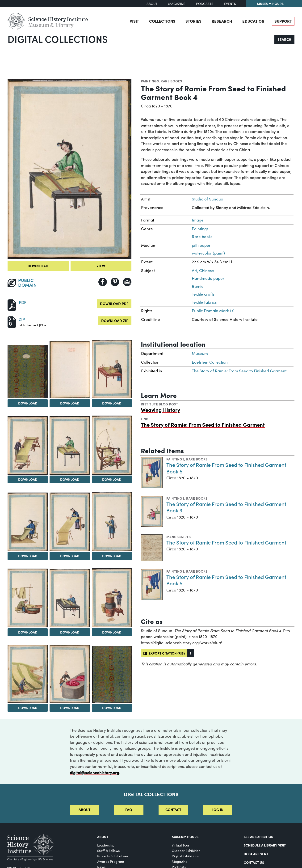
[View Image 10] (28, 598)
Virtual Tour (181, 845)
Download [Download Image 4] (28, 479)
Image (198, 220)
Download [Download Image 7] (28, 556)
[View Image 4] (28, 445)
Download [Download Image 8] (70, 556)
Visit (134, 21)
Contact (173, 810)
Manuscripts (178, 537)
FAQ (129, 810)
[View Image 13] (28, 674)
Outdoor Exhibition (186, 851)
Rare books (171, 81)
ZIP (22, 319)
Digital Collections (58, 39)
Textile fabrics (204, 302)
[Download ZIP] (12, 321)
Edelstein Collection (210, 362)
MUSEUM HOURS (185, 837)
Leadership (106, 845)
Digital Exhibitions (185, 856)
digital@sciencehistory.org (94, 772)
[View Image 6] (112, 445)
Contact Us (254, 862)
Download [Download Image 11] (70, 632)
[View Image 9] (112, 521)
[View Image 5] (70, 445)
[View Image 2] (70, 370)
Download (38, 266)
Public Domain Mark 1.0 (213, 311)
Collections (162, 21)
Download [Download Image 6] (112, 479)
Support (283, 21)
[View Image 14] (70, 674)
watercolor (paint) (208, 253)
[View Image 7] (28, 522)
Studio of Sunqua (208, 199)
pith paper (201, 245)
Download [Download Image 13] (28, 708)
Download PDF (114, 304)
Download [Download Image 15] (112, 708)
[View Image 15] (112, 674)
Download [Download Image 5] (70, 479)
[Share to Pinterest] (115, 282)
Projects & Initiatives (113, 856)
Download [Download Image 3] (112, 403)
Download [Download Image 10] (28, 632)
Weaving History (160, 410)
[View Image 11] (70, 598)
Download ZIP (115, 321)
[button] (191, 653)
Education (253, 21)
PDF (23, 302)
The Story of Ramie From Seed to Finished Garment (226, 542)
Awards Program (111, 862)
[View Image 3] (112, 369)
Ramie (198, 286)
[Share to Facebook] (103, 282)
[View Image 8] (70, 522)
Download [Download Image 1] (28, 403)
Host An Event (256, 854)
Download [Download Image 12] (112, 632)
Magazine (177, 4)
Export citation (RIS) (164, 653)
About (152, 4)
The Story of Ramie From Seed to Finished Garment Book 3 (226, 507)
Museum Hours (270, 4)
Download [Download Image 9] (112, 556)
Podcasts (205, 4)
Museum (200, 353)
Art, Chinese (203, 270)
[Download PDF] (12, 304)
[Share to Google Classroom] (127, 282)
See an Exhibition (259, 837)
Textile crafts (203, 294)
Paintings (150, 81)
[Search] (195, 39)
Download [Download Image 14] (70, 708)
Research (222, 21)
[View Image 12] (112, 598)
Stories (193, 21)
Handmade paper (208, 278)
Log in (218, 810)
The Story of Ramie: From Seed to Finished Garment (239, 371)
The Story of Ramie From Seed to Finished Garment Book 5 (226, 468)
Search (284, 39)
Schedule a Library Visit (265, 845)
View (101, 266)
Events (230, 4)
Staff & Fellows (108, 851)
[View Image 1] (28, 372)
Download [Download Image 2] (70, 403)
